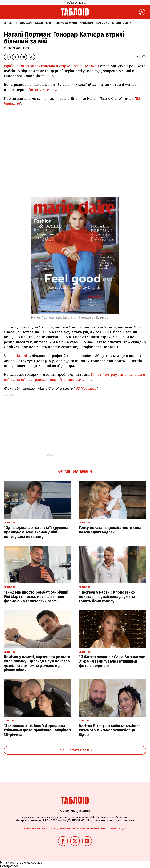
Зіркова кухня (67, 23)
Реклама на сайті (36, 829)
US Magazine (85, 388)
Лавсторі (86, 23)
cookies (37, 862)
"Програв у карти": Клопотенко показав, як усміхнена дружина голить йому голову (107, 597)
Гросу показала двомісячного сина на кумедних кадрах (110, 530)
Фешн (39, 23)
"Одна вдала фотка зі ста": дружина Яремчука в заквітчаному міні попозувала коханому (36, 532)
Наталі (21, 356)
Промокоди (117, 829)
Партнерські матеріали (89, 829)
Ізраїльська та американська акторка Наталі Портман (52, 66)
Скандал (26, 23)
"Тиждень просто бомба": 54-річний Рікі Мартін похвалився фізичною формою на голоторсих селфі (36, 597)
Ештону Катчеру (42, 90)
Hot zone (102, 23)
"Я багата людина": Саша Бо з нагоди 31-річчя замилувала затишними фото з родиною (112, 661)
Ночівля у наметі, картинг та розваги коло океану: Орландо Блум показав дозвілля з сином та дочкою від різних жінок (37, 663)
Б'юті (50, 23)
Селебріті (10, 23)
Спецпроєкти (122, 23)
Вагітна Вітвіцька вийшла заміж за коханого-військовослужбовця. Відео (110, 730)
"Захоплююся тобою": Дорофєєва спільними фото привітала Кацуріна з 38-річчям (37, 730)
